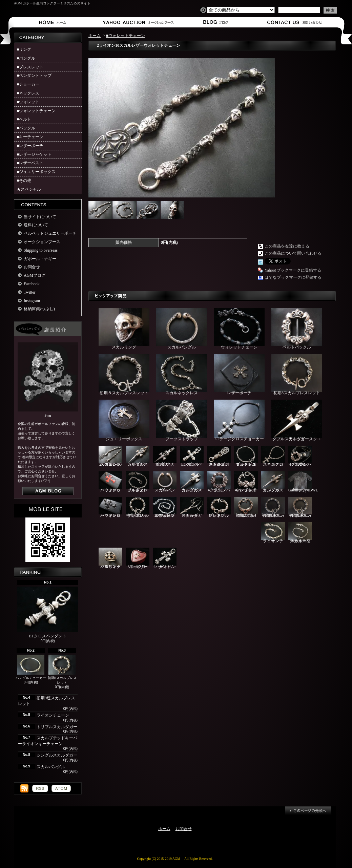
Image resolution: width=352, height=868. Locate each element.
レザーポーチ (239, 375)
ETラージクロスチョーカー (239, 420)
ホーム (54, 22)
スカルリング (124, 329)
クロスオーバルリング (110, 558)
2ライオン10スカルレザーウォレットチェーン (110, 456)
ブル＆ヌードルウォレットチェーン (138, 482)
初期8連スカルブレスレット (300, 507)
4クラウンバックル (219, 482)
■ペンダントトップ (34, 76)
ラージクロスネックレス (273, 456)
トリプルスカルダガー (57, 727)
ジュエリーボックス (124, 420)
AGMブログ (35, 275)
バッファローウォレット (110, 482)
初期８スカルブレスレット (124, 375)
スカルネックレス (182, 375)
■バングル (26, 58)
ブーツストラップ (182, 420)
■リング (24, 49)
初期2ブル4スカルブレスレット (246, 507)
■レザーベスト (30, 163)
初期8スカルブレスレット (62, 670)
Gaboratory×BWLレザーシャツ (303, 482)
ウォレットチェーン (239, 329)
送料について (36, 225)
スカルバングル (51, 767)
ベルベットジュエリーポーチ (50, 233)
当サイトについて (40, 217)
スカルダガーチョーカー (192, 507)
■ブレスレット (30, 67)
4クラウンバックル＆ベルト (300, 456)
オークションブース (134, 22)
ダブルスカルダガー (165, 456)
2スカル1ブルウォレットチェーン (165, 507)
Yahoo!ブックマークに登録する (293, 270)
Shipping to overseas (41, 250)
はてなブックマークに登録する (293, 277)
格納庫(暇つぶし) (39, 309)
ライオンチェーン (53, 715)
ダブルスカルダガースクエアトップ (297, 420)
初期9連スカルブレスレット (273, 507)
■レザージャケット (34, 154)
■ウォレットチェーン (36, 111)
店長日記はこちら (48, 491)
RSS (40, 788)
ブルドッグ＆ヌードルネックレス (246, 456)
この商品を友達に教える (287, 246)
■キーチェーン (30, 137)
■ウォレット (28, 102)
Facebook (32, 284)
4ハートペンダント (165, 558)
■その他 (24, 181)
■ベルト (24, 119)
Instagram (32, 301)
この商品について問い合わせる (293, 253)
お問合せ (295, 22)
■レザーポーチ (30, 146)
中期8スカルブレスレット (138, 507)
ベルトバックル (297, 329)
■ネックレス (28, 93)
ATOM (61, 788)
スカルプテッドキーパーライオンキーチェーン (219, 456)
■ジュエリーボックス (36, 172)
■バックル (26, 128)
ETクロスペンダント (48, 612)
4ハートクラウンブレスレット (246, 482)
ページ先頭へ (308, 811)
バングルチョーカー (31, 667)
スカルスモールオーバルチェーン (300, 533)
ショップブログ (215, 22)
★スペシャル (29, 189)
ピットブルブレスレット (219, 507)
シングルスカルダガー (57, 755)
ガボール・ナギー (40, 259)
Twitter (29, 292)
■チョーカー (28, 84)
